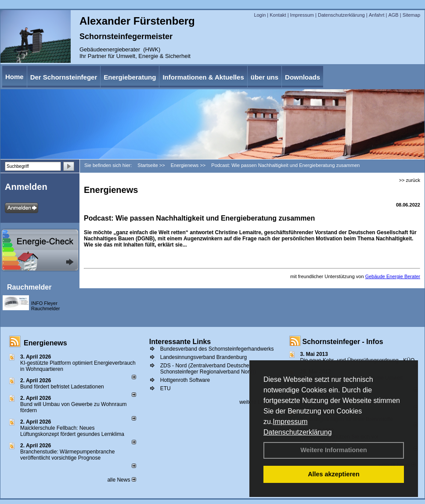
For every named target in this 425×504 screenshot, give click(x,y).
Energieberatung (130, 77)
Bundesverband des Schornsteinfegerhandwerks (217, 349)
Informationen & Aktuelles (203, 77)
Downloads (303, 77)
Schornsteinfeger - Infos (343, 342)
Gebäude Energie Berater (393, 276)
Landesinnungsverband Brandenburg (204, 357)
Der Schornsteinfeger (64, 77)
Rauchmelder (29, 287)
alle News (121, 480)
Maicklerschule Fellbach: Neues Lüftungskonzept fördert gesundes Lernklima (72, 431)
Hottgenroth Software (185, 380)
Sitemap (411, 15)
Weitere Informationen (334, 450)
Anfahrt (376, 15)
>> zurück (410, 180)
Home (14, 77)
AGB (393, 15)
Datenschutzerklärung (298, 432)
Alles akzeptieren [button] (334, 474)
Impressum (290, 422)
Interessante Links (180, 342)
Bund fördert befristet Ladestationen (62, 387)
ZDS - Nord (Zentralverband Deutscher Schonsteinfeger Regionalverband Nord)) (208, 369)
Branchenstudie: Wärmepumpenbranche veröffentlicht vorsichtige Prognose (67, 455)
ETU (166, 388)
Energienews (45, 343)
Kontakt (278, 15)
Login (260, 15)
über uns (265, 77)
